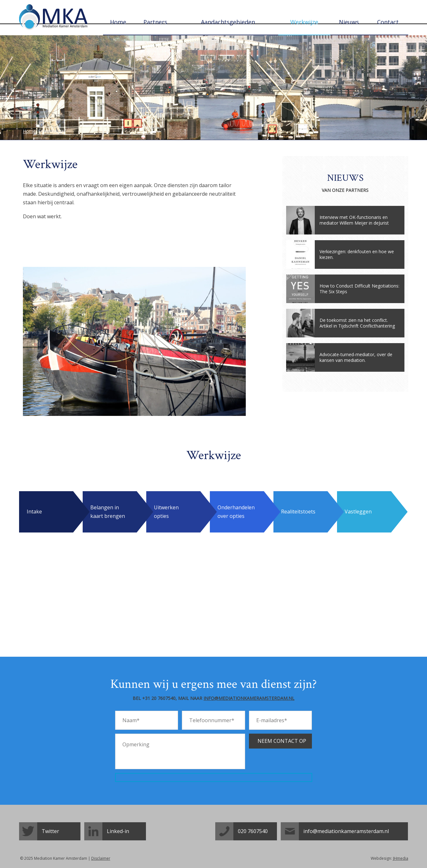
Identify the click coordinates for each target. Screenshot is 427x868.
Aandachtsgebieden (228, 22)
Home (118, 22)
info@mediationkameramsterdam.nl (249, 698)
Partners (155, 22)
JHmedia (401, 858)
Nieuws (349, 22)
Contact (388, 22)
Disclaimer (101, 858)
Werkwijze (304, 22)
